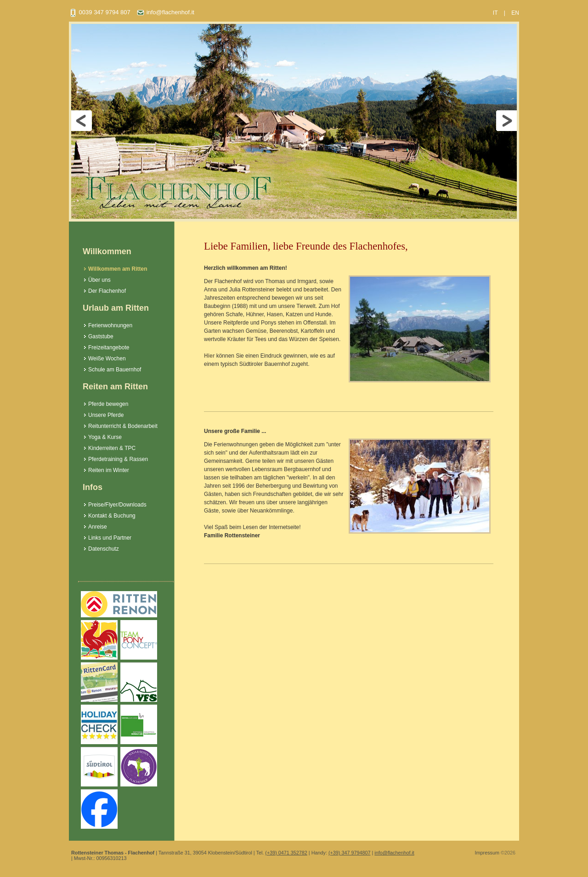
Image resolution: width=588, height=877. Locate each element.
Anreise (98, 527)
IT (495, 13)
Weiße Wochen (107, 359)
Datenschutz (104, 549)
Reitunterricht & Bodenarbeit (123, 426)
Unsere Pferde (106, 415)
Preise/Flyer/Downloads (117, 505)
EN (515, 13)
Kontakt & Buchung (112, 516)
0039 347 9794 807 (100, 12)
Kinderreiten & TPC (112, 448)
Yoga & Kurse (105, 437)
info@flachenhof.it (165, 12)
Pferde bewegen (108, 404)
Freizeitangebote (109, 347)
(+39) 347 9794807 (350, 853)
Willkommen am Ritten (118, 269)
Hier (209, 356)
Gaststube (101, 336)
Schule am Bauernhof (115, 370)
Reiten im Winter (109, 470)
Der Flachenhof (107, 291)
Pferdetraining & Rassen (118, 459)
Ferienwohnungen (110, 325)
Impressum (487, 853)
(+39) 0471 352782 (286, 853)
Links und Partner (110, 538)
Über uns (99, 280)
